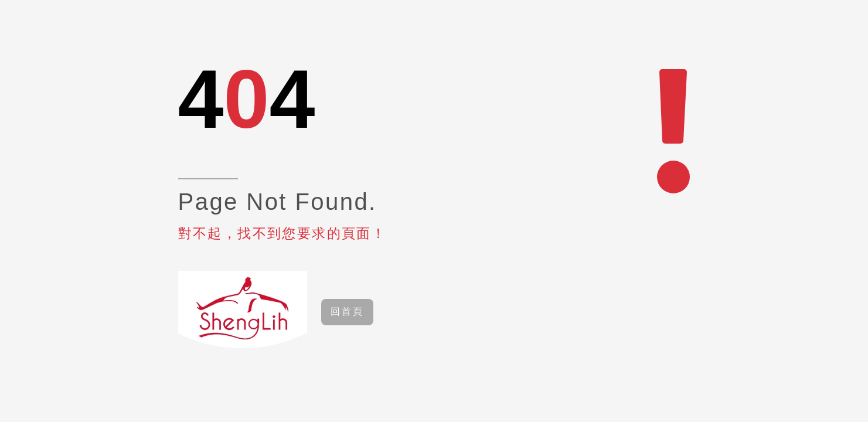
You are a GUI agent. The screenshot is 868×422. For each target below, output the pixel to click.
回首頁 (348, 312)
